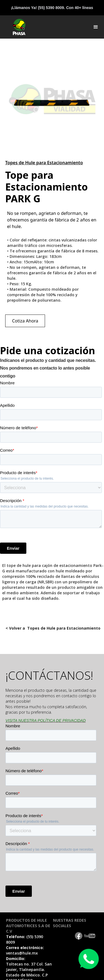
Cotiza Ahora (25, 321)
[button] (96, 27)
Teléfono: (25, 939)
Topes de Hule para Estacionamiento (44, 163)
